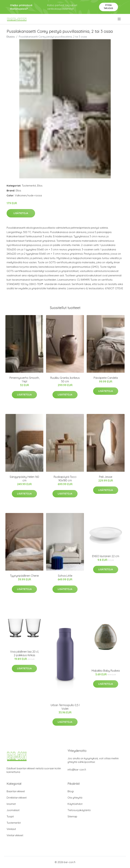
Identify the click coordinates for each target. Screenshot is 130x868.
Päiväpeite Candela (106, 378)
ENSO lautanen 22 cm (106, 556)
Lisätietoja (21, 213)
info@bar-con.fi (77, 770)
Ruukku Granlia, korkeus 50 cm (65, 380)
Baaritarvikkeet (16, 791)
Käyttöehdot (75, 804)
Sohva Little (65, 576)
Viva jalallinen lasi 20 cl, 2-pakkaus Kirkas (24, 653)
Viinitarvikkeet (15, 835)
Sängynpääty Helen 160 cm (24, 479)
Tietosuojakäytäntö (79, 810)
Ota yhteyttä (75, 798)
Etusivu (11, 37)
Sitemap (72, 816)
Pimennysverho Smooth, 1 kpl (24, 380)
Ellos (40, 186)
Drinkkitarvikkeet (17, 798)
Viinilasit (11, 829)
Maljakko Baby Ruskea (106, 671)
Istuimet (11, 804)
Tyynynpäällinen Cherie (24, 576)
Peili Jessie (106, 477)
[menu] (119, 19)
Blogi (71, 791)
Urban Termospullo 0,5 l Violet (65, 707)
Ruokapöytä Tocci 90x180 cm (65, 479)
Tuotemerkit (29, 186)
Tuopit (10, 816)
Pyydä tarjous (108, 7)
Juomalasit (13, 810)
